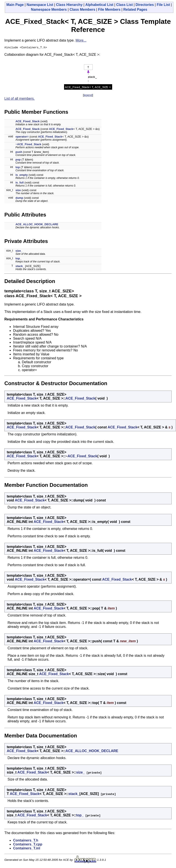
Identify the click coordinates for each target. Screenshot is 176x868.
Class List (124, 5)
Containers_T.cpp (28, 845)
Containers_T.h (26, 841)
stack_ (20, 267)
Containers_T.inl (27, 849)
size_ (19, 251)
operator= (22, 137)
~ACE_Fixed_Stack (28, 145)
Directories (145, 5)
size (18, 191)
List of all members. (20, 99)
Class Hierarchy (69, 5)
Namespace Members (49, 10)
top (18, 168)
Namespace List (40, 5)
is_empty (22, 176)
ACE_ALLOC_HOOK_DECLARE (37, 225)
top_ (18, 259)
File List (163, 5)
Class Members (82, 10)
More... (81, 40)
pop (18, 160)
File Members (109, 10)
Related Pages (135, 10)
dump (19, 198)
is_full (20, 183)
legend (88, 96)
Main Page (15, 5)
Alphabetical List (99, 5)
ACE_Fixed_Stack (28, 122)
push (19, 153)
